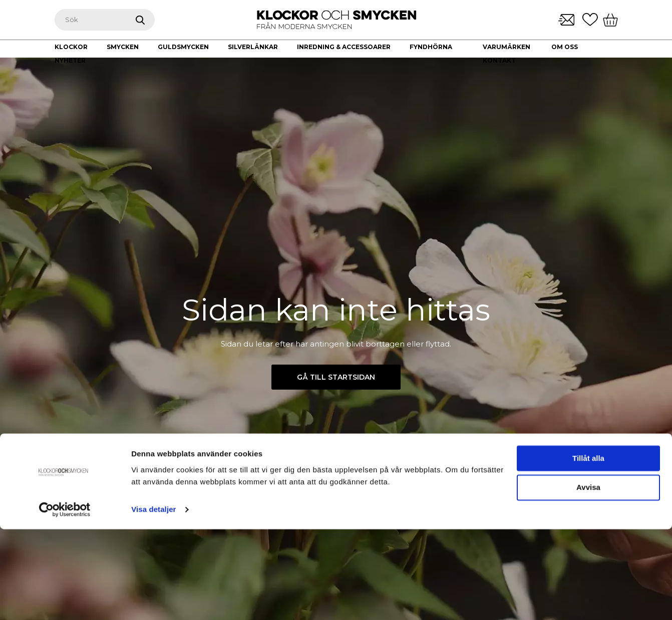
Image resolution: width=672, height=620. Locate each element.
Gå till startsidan (336, 377)
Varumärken (507, 47)
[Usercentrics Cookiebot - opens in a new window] (65, 600)
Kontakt (499, 60)
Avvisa (588, 579)
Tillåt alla (588, 549)
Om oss (565, 47)
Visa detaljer (153, 600)
